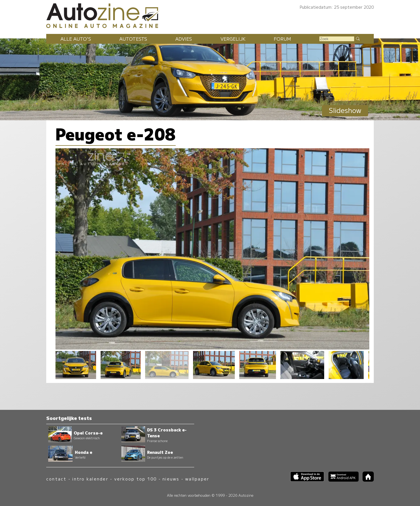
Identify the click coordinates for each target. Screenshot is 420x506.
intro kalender (90, 479)
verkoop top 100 (136, 479)
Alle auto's (76, 39)
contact (56, 479)
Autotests (133, 39)
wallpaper (197, 479)
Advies (184, 39)
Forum (282, 39)
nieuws (171, 479)
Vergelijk (233, 39)
